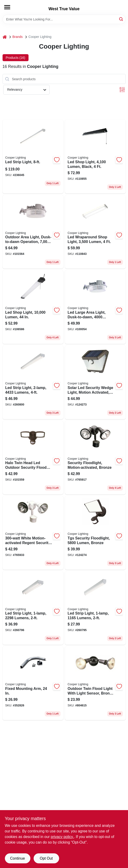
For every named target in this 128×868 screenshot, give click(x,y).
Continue (17, 858)
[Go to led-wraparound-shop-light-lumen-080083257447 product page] (95, 232)
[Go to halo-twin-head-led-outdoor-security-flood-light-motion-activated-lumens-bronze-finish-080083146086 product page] (33, 458)
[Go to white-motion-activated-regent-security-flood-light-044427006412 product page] (33, 533)
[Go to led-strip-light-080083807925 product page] (33, 157)
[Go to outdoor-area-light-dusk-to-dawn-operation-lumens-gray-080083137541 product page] (33, 232)
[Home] (5, 37)
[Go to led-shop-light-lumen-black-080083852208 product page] (95, 157)
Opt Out (46, 858)
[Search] (121, 19)
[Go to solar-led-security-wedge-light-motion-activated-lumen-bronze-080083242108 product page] (95, 382)
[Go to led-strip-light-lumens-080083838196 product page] (33, 382)
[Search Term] (64, 19)
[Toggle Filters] (122, 90)
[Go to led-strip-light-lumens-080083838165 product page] (95, 608)
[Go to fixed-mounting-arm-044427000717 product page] (33, 683)
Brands (18, 37)
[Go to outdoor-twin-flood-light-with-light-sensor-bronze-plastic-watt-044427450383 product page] (95, 683)
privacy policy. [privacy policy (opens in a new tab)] (62, 837)
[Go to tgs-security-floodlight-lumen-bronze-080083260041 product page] (95, 533)
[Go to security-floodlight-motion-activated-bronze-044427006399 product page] (95, 458)
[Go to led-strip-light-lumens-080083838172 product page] (33, 608)
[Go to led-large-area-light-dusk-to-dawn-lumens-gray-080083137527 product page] (95, 307)
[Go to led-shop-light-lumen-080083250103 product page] (33, 307)
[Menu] (7, 7)
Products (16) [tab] (16, 58)
